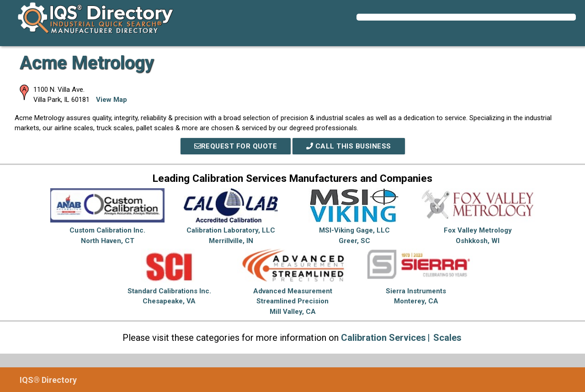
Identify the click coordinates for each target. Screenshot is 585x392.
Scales (447, 338)
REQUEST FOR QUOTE (236, 146)
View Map (112, 100)
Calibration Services (383, 338)
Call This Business (349, 146)
